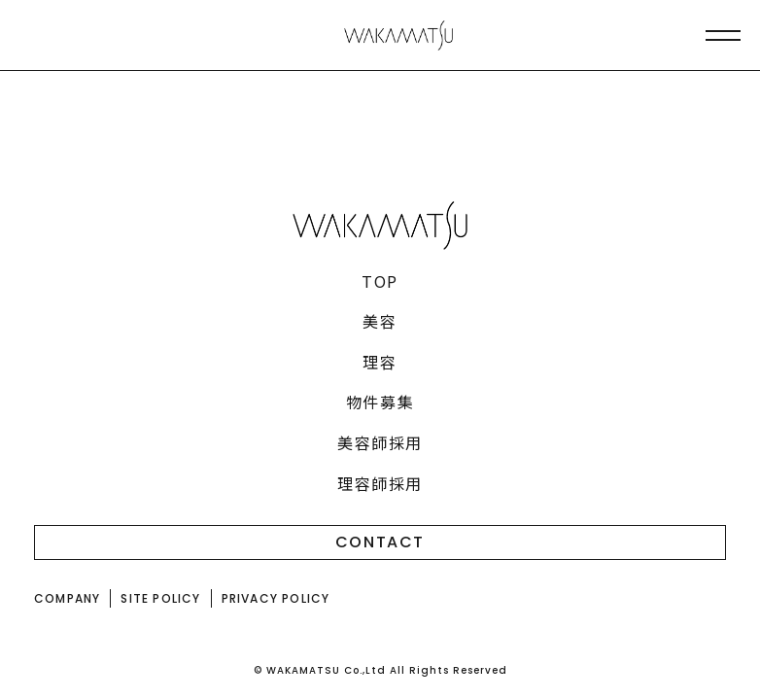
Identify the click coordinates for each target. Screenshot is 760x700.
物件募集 (380, 402)
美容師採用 (380, 442)
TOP (380, 281)
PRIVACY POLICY (276, 598)
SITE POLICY (160, 598)
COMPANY (67, 598)
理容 (380, 362)
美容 (380, 321)
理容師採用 (380, 483)
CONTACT (380, 542)
